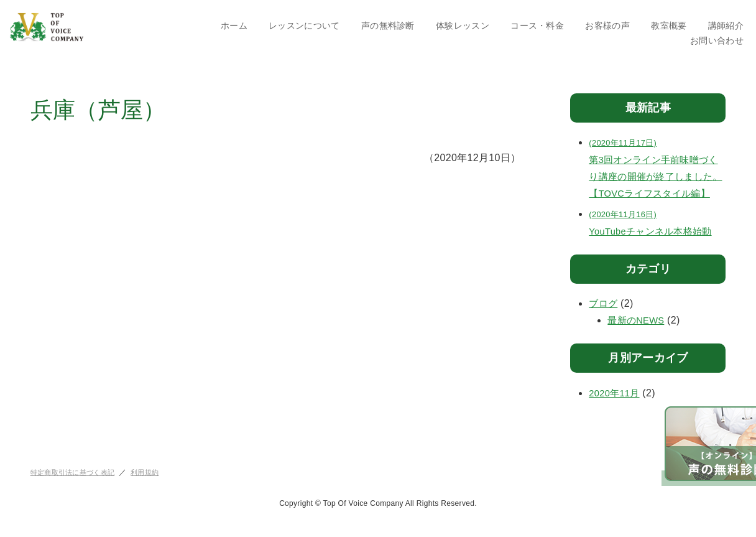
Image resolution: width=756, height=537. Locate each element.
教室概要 (669, 26)
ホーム (234, 26)
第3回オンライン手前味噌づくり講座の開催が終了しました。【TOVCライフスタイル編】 (657, 175)
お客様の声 (607, 26)
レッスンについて (304, 26)
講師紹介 (726, 26)
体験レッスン (463, 26)
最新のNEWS (638, 338)
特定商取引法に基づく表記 (76, 489)
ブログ (604, 321)
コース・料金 (537, 26)
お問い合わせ (717, 40)
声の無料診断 (388, 26)
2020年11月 (616, 410)
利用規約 (153, 489)
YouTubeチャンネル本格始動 (657, 238)
